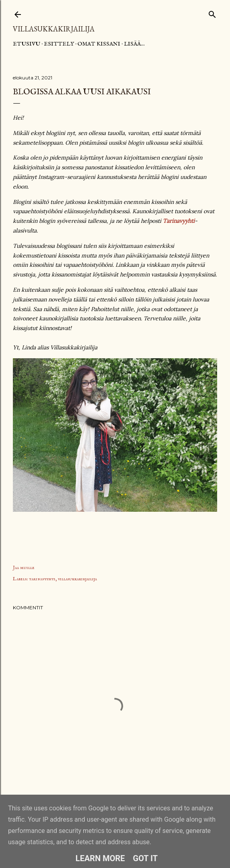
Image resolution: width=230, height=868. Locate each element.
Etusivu (27, 44)
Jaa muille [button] (24, 568)
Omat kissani (99, 44)
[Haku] (212, 13)
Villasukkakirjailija (54, 29)
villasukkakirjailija (77, 579)
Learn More (100, 858)
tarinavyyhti (42, 579)
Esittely (59, 44)
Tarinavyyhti (179, 221)
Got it (146, 858)
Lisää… (134, 44)
